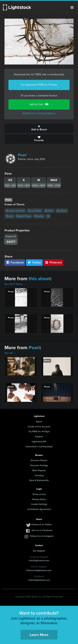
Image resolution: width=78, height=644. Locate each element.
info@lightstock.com (39, 560)
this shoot (39, 279)
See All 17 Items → (15, 284)
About (39, 422)
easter (39, 216)
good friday (24, 216)
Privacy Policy (39, 499)
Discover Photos (39, 460)
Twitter (34, 262)
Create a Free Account (39, 427)
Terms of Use (39, 494)
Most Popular (39, 470)
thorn (49, 211)
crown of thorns (15, 211)
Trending (39, 475)
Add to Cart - (39, 104)
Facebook (15, 262)
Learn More (39, 635)
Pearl (22, 155)
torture (62, 211)
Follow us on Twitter (42, 524)
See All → (10, 353)
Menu (72, 7)
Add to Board (39, 128)
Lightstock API (39, 442)
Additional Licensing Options (39, 113)
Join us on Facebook (42, 530)
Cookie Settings (39, 504)
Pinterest (53, 262)
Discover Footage (39, 465)
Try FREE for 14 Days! (39, 431)
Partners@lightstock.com (39, 570)
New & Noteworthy (39, 480)
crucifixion (35, 211)
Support (39, 436)
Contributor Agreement (39, 509)
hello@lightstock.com (39, 580)
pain (9, 216)
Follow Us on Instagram (42, 536)
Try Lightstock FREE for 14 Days (39, 85)
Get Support (39, 551)
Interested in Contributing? (39, 447)
